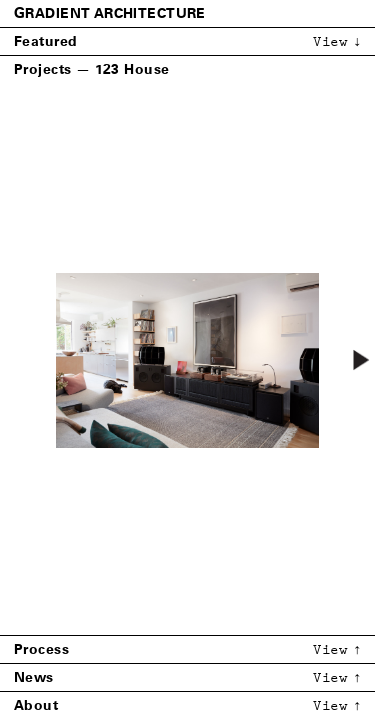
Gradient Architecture (110, 13)
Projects (42, 69)
